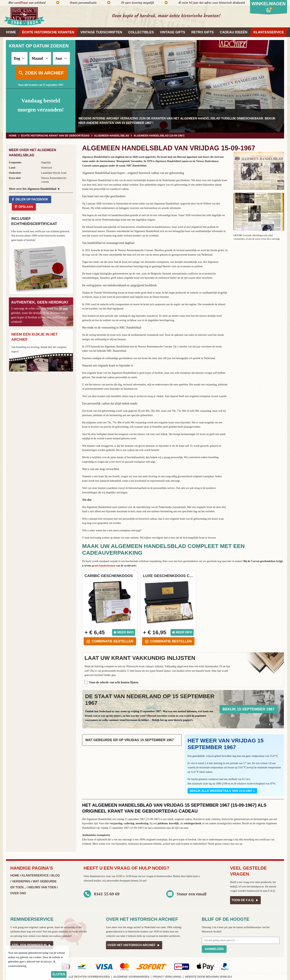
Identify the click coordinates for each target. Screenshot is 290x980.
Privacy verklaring (167, 977)
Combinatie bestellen (110, 641)
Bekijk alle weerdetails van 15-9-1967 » (222, 791)
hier (82, 123)
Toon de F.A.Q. (245, 900)
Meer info (124, 632)
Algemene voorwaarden (131, 977)
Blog (55, 875)
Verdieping (21, 881)
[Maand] (40, 58)
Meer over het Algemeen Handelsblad (35, 189)
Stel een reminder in (32, 945)
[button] (259, 171)
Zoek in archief (41, 73)
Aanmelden (214, 949)
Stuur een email (192, 894)
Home (15, 875)
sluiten (59, 974)
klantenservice (98, 876)
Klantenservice (35, 875)
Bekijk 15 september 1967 (248, 709)
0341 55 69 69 (107, 894)
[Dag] (20, 58)
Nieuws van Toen (42, 887)
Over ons (18, 893)
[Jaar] (61, 58)
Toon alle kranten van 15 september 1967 (41, 85)
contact (226, 844)
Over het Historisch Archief (134, 945)
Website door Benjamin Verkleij (208, 977)
